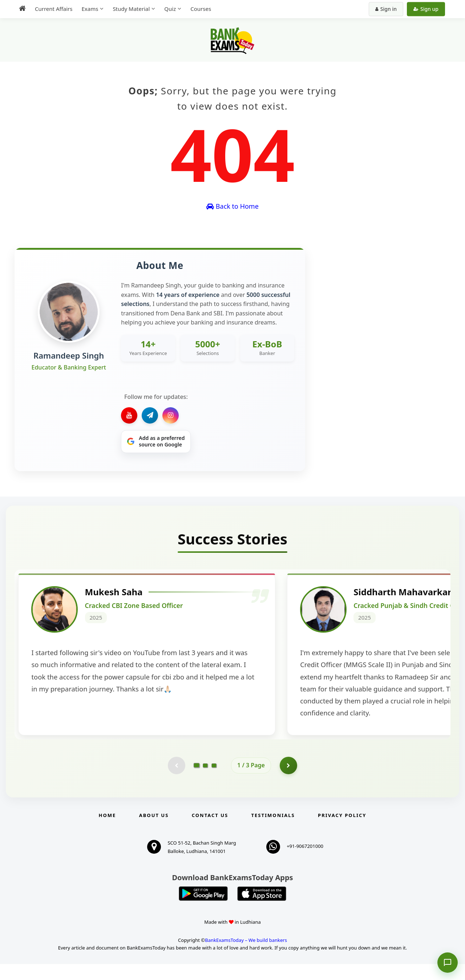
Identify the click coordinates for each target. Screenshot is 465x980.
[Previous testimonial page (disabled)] (176, 781)
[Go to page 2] (205, 781)
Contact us (210, 831)
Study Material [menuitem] (131, 9)
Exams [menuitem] (90, 9)
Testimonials (273, 831)
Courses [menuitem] (201, 9)
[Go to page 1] (197, 781)
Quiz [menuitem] (170, 9)
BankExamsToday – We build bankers (246, 956)
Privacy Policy (342, 831)
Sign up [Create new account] (426, 9)
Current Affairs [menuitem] (54, 9)
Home (108, 831)
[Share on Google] (156, 442)
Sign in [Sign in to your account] (386, 9)
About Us (154, 831)
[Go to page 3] (214, 781)
